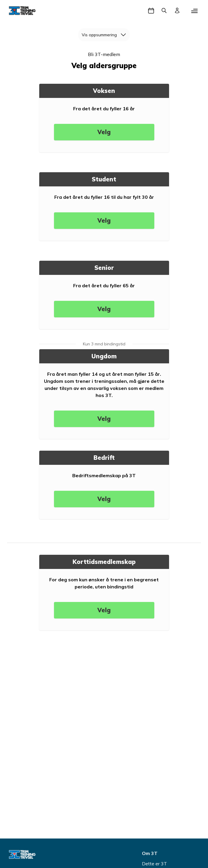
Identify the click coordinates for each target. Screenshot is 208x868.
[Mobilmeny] (194, 11)
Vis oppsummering (106, 35)
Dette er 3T (154, 864)
